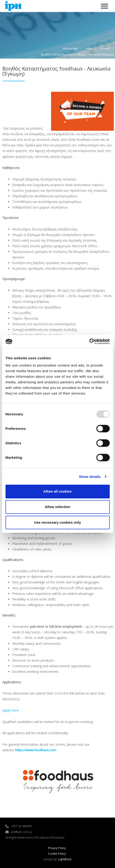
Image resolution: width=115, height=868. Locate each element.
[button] (104, 6)
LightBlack (65, 859)
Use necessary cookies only (57, 522)
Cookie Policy (57, 854)
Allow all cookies (57, 491)
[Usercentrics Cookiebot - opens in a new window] (89, 342)
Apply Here (11, 710)
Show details (90, 476)
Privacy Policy (57, 848)
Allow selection (57, 507)
